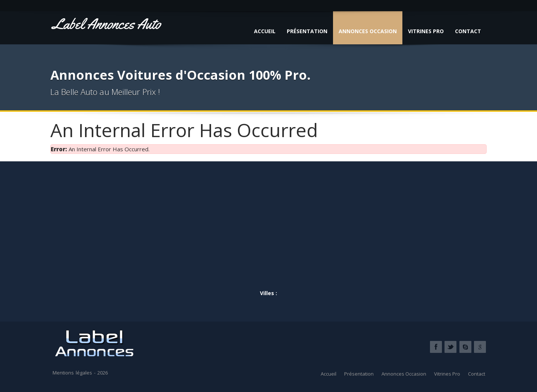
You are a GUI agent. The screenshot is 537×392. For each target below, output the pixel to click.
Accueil (265, 31)
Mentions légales (72, 373)
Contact (468, 31)
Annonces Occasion (368, 31)
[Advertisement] (268, 231)
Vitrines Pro (426, 31)
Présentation (307, 31)
